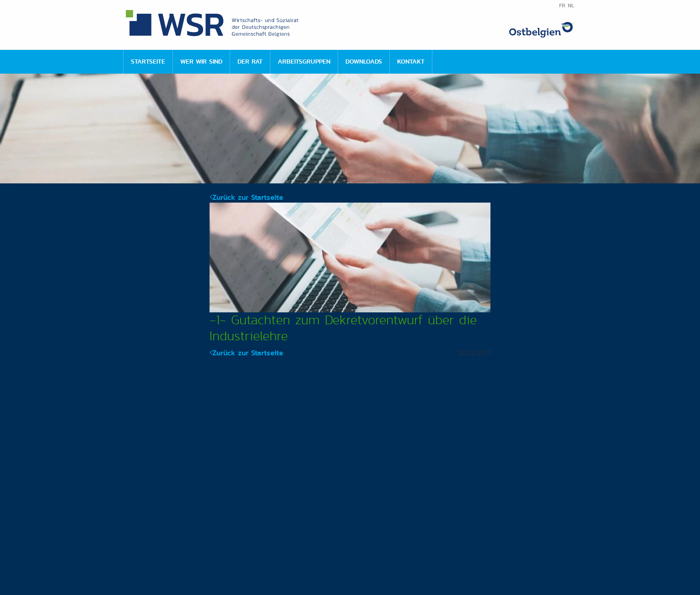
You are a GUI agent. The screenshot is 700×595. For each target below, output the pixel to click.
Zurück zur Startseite (246, 197)
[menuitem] (148, 62)
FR (562, 5)
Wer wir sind (201, 61)
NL (571, 5)
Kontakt (411, 61)
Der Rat (250, 61)
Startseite (148, 61)
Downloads (364, 61)
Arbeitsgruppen (304, 61)
